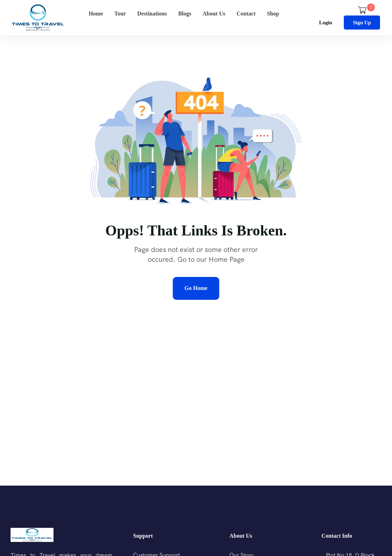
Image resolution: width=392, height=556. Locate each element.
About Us (214, 14)
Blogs (185, 14)
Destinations (152, 14)
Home (96, 14)
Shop (273, 14)
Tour (120, 14)
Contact (246, 14)
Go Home (196, 288)
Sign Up (362, 23)
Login (326, 23)
